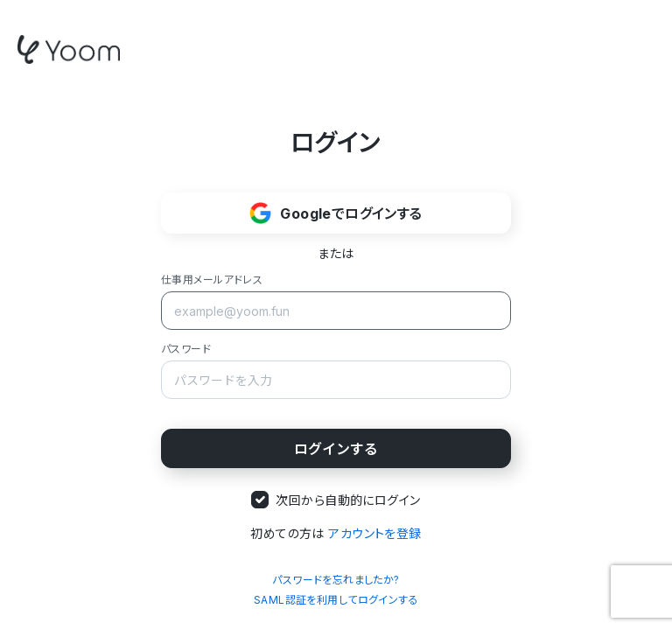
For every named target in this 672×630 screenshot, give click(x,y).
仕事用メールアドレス (212, 280)
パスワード (186, 349)
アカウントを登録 (374, 533)
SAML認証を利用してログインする (336, 600)
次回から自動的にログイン (348, 500)
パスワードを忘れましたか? (336, 580)
